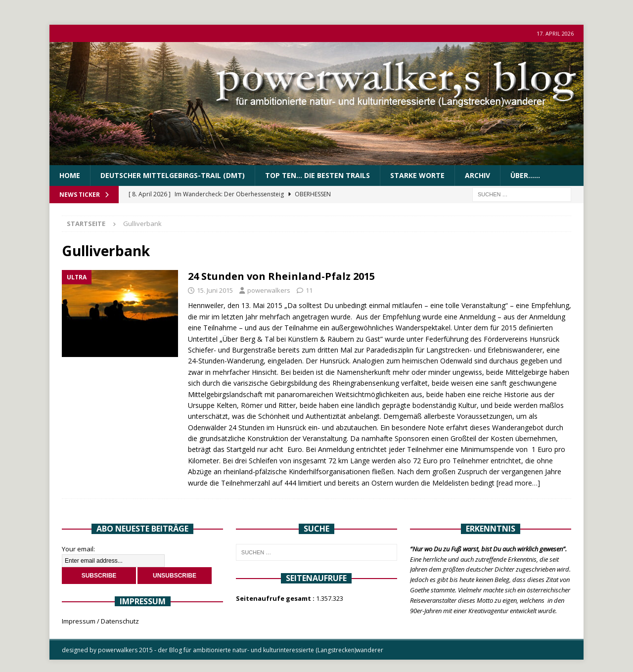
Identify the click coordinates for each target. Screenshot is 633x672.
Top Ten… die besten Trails (317, 175)
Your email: (78, 549)
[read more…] (518, 483)
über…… (525, 175)
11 (309, 290)
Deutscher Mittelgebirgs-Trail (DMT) (173, 175)
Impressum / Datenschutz (100, 621)
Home (70, 175)
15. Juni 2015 (215, 290)
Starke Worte (417, 175)
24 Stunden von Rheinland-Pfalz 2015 (281, 276)
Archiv (477, 175)
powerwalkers (269, 290)
